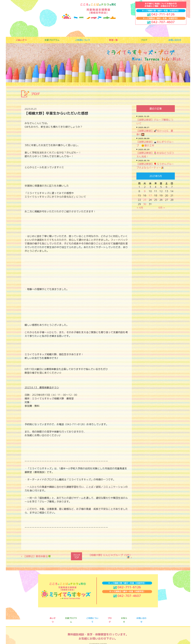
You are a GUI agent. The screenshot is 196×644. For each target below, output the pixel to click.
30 (145, 204)
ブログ (144, 40)
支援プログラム (52, 40)
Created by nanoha (98, 636)
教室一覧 (113, 40)
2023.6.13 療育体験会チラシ (42, 387)
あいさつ (53, 615)
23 (145, 200)
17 (150, 195)
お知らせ (124, 615)
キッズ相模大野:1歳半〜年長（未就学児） (161, 11)
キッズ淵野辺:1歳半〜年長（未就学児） (161, 18)
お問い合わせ (175, 40)
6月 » (162, 208)
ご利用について (83, 40)
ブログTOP (76, 556)
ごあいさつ (21, 40)
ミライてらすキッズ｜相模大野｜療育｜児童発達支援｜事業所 (96, 15)
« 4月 (140, 208)
